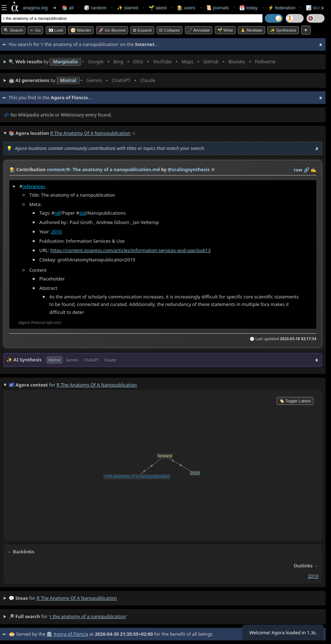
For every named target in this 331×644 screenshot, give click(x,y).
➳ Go (35, 30)
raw (298, 170)
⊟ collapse (169, 30)
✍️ (313, 170)
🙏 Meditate (251, 30)
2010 (56, 232)
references (34, 186)
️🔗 (307, 170)
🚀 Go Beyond (112, 30)
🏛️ (49, 634)
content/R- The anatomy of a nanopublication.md (103, 169)
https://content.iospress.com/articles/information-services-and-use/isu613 (130, 250)
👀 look (56, 30)
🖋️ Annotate (199, 30)
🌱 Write (225, 30)
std (83, 213)
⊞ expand (142, 30)
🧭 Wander (81, 30)
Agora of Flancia (71, 634)
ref (58, 213)
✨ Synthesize (283, 30)
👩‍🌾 (12, 169)
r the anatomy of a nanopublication (77, 598)
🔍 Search (13, 30)
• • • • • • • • (144, 62)
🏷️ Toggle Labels (295, 401)
